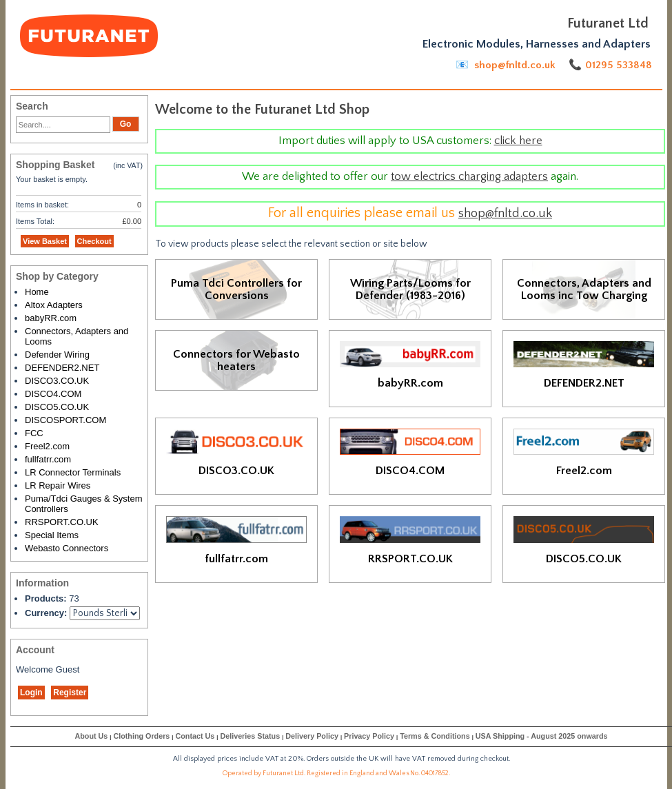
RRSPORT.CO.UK (62, 522)
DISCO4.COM (53, 394)
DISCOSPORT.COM (65, 420)
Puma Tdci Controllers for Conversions (236, 289)
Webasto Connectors (67, 548)
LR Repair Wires (58, 485)
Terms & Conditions (435, 736)
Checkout (94, 241)
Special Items (52, 535)
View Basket (45, 241)
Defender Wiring (57, 355)
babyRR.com (51, 318)
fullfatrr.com (48, 459)
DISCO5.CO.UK (57, 407)
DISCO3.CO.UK (57, 381)
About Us (91, 736)
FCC (34, 433)
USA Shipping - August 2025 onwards (542, 736)
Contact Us (195, 736)
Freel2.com (47, 446)
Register (70, 693)
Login (31, 693)
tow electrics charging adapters (469, 176)
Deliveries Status (250, 736)
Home (37, 292)
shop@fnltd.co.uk (505, 213)
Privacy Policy (369, 736)
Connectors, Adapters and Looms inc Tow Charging (584, 289)
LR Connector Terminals (73, 472)
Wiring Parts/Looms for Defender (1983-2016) (410, 289)
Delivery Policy (312, 736)
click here (518, 141)
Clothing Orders (141, 736)
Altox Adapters (54, 305)
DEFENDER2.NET (62, 368)
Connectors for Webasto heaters (236, 360)
